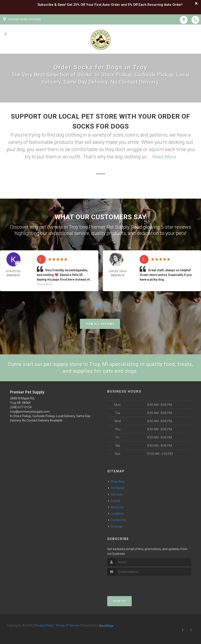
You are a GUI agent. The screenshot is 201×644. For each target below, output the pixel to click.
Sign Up (119, 601)
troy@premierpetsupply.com (30, 412)
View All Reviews (100, 324)
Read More (164, 157)
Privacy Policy (44, 625)
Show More (45, 284)
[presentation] (131, 584)
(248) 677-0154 (21, 407)
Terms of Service (68, 625)
